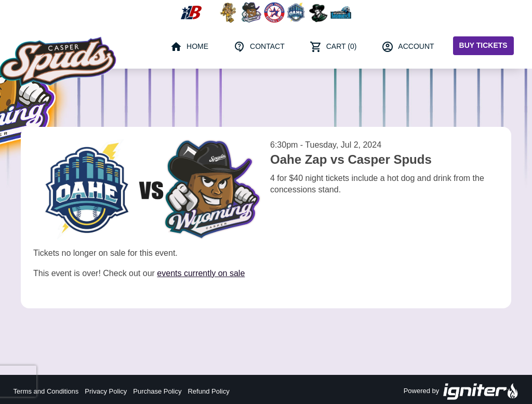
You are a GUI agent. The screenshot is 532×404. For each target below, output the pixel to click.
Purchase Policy (157, 391)
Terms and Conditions (46, 391)
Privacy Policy (106, 391)
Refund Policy (208, 391)
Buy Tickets (483, 45)
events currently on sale (201, 273)
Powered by (461, 392)
